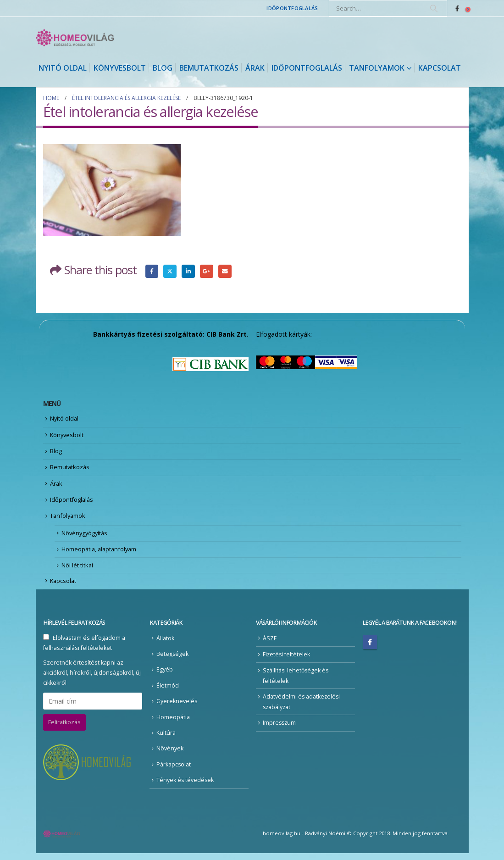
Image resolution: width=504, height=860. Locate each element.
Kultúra (166, 739)
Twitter (170, 271)
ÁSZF (270, 644)
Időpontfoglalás (292, 8)
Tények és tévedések (186, 787)
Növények (170, 755)
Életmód (168, 691)
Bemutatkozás (209, 68)
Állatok (165, 644)
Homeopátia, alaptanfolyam (100, 554)
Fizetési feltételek (287, 660)
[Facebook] (457, 8)
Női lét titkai (78, 571)
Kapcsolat (440, 68)
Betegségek (173, 660)
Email (226, 271)
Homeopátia (173, 724)
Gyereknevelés (177, 707)
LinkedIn (189, 271)
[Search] (434, 8)
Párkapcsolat (174, 771)
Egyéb (165, 676)
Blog (163, 68)
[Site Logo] (75, 38)
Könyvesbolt (120, 68)
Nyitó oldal (63, 68)
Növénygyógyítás (86, 537)
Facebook (152, 271)
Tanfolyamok (377, 68)
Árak (255, 68)
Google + (208, 271)
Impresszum (280, 730)
